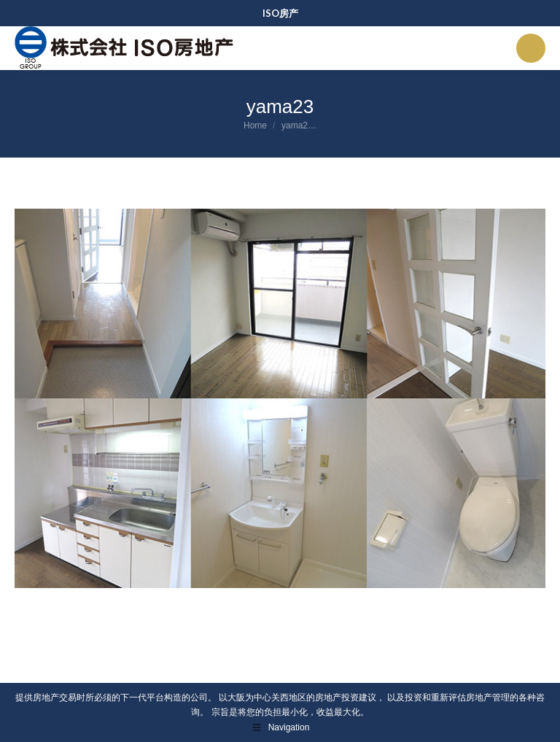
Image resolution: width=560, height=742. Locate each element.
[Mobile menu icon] (531, 48)
